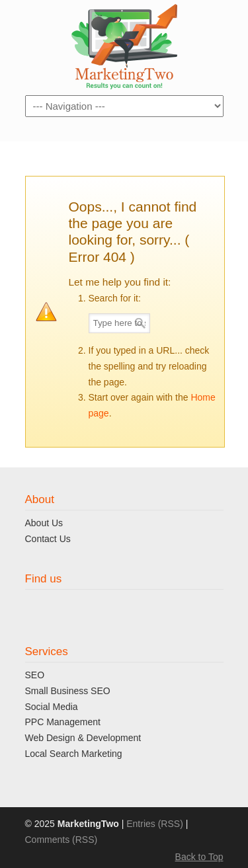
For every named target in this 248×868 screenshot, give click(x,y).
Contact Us (48, 539)
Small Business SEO (68, 691)
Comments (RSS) (62, 840)
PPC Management (63, 722)
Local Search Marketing (74, 754)
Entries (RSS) (155, 824)
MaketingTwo (124, 47)
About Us (44, 523)
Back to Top (199, 857)
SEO (35, 675)
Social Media (52, 707)
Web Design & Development (83, 738)
